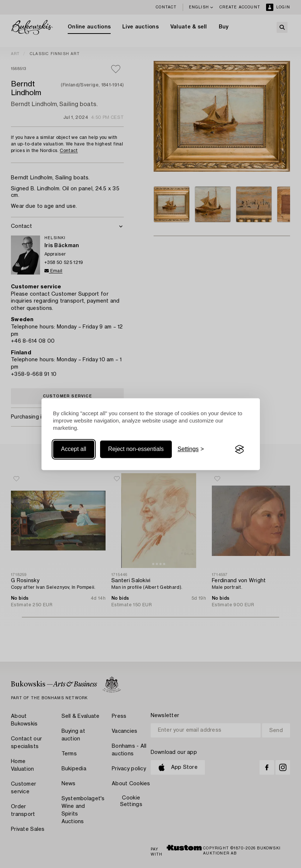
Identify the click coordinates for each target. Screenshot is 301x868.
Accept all (74, 449)
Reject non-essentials (136, 449)
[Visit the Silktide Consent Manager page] (239, 449)
